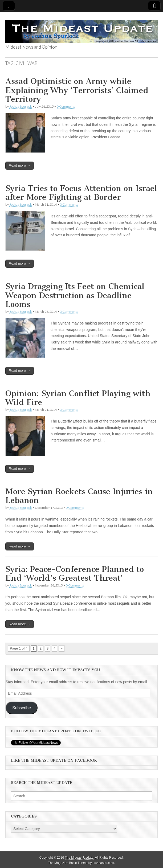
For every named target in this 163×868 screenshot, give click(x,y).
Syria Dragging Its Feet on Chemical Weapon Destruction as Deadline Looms (75, 295)
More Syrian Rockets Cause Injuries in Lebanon (79, 496)
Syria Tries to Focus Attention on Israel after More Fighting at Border (81, 193)
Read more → (20, 165)
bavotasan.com (103, 863)
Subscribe (22, 708)
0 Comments (66, 106)
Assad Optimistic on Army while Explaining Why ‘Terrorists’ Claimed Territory (77, 90)
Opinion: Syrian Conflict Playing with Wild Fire (78, 398)
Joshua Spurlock (21, 106)
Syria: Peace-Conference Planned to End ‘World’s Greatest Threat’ (75, 574)
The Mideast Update (79, 858)
